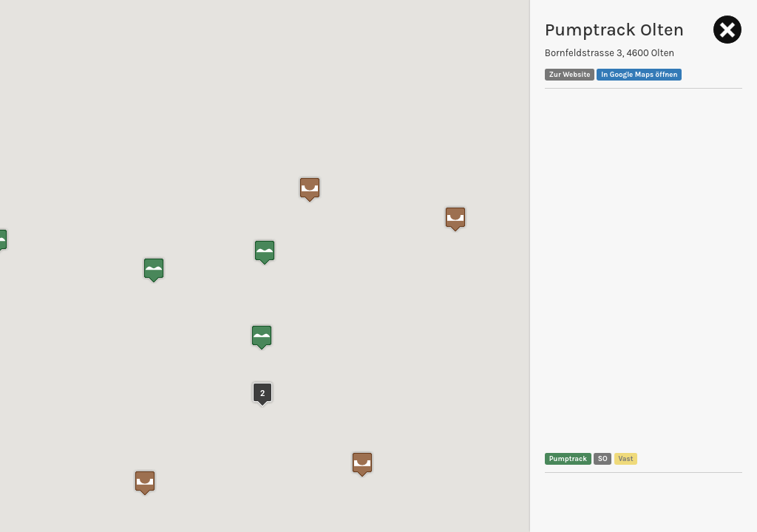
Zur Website (570, 74)
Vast (625, 458)
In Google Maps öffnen (639, 74)
